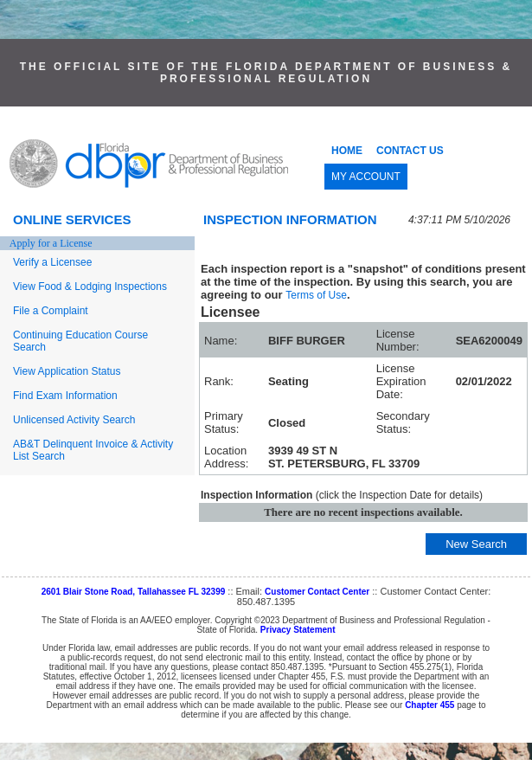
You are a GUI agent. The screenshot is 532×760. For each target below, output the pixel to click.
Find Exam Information (65, 396)
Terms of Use (316, 295)
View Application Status (67, 371)
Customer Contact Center (317, 592)
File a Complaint (51, 311)
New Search (476, 544)
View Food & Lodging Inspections (90, 287)
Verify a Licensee (52, 262)
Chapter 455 (429, 705)
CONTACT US (410, 151)
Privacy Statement (298, 630)
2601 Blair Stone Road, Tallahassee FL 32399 (134, 592)
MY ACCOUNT (366, 177)
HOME (347, 151)
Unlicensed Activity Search (74, 420)
